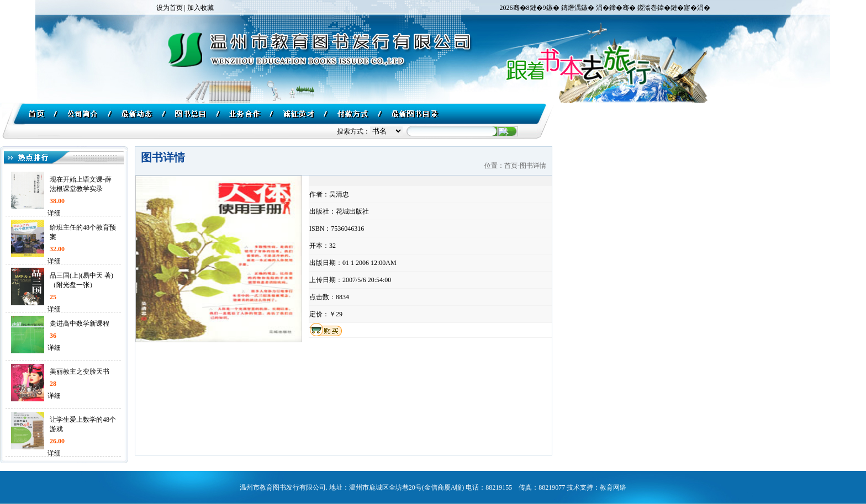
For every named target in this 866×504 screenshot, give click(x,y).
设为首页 (170, 8)
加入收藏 (200, 8)
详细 (52, 213)
